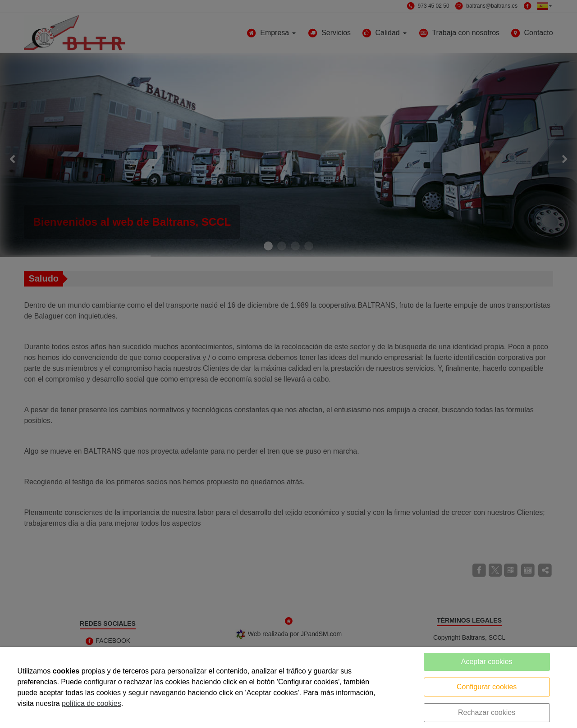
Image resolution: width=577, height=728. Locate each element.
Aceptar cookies (487, 662)
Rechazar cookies (487, 712)
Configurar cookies (487, 687)
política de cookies (92, 703)
